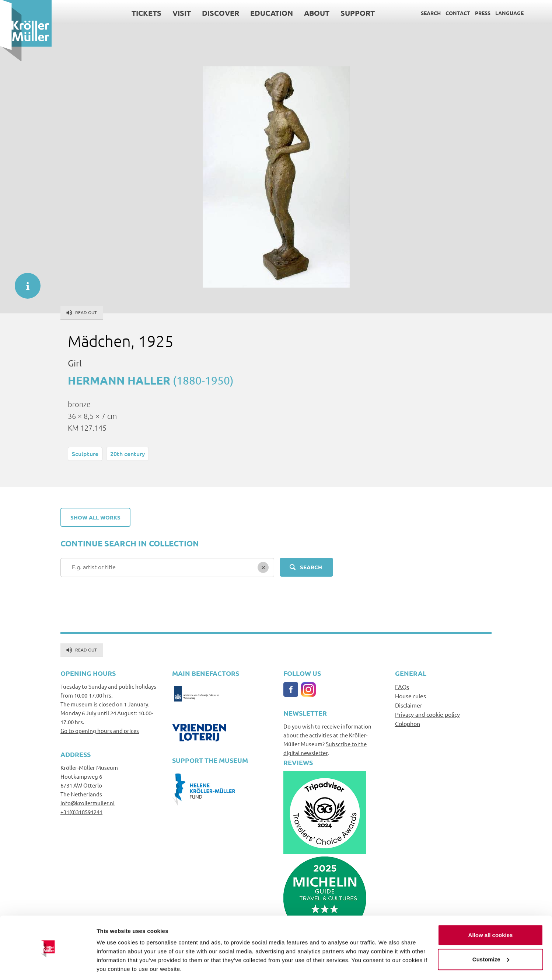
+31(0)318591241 (81, 812)
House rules (410, 696)
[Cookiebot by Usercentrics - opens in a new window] (48, 966)
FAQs (402, 687)
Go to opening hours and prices (100, 731)
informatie (24, 282)
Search (431, 13)
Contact (458, 13)
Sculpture (85, 453)
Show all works (95, 517)
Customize (491, 935)
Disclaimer (409, 705)
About (317, 13)
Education (272, 13)
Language (509, 13)
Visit (182, 13)
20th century (127, 453)
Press (483, 13)
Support (358, 13)
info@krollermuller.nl (88, 803)
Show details (114, 965)
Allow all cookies (491, 911)
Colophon (408, 723)
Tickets (146, 13)
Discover (221, 13)
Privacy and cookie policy (427, 714)
